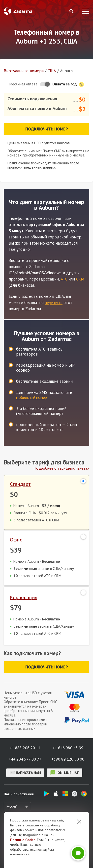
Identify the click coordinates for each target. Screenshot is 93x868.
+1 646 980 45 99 (68, 748)
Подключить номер (47, 129)
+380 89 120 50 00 (68, 759)
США (52, 71)
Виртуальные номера (24, 71)
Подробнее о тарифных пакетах (61, 468)
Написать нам (25, 773)
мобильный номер (31, 397)
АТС (64, 279)
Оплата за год (68, 84)
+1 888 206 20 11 (25, 748)
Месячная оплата (23, 84)
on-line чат (65, 773)
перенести (54, 303)
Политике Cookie (23, 859)
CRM (80, 279)
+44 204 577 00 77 (25, 759)
